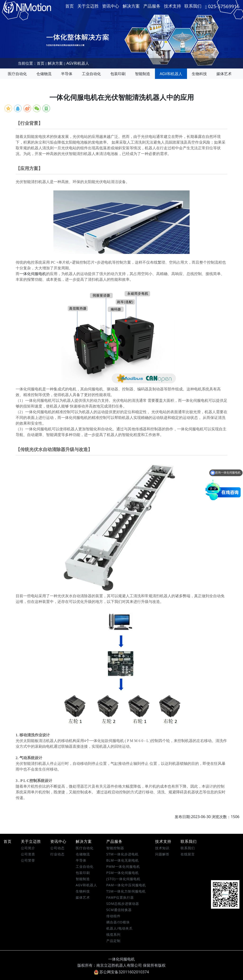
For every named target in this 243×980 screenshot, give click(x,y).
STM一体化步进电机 (122, 854)
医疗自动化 (17, 74)
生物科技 (199, 74)
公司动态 (57, 848)
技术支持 (173, 6)
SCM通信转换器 (119, 910)
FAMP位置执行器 (120, 897)
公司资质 (28, 854)
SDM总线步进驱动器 (123, 904)
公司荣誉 (28, 860)
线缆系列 (113, 934)
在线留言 (188, 854)
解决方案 (131, 6)
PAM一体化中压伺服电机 (126, 885)
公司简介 (28, 848)
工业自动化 (91, 74)
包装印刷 (118, 74)
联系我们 (193, 6)
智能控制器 (115, 848)
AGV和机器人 (77, 63)
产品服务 (152, 6)
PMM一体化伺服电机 (123, 866)
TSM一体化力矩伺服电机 (126, 891)
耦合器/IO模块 (118, 922)
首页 (70, 6)
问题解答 (162, 854)
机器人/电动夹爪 (119, 928)
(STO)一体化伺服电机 (124, 879)
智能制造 (143, 74)
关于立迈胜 (88, 6)
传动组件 (113, 916)
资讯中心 (111, 6)
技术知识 (162, 848)
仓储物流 (44, 74)
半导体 (67, 74)
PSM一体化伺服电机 (123, 873)
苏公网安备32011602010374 (121, 972)
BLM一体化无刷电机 (123, 860)
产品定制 (113, 941)
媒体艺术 (224, 74)
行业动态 (57, 854)
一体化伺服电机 (33, 274)
